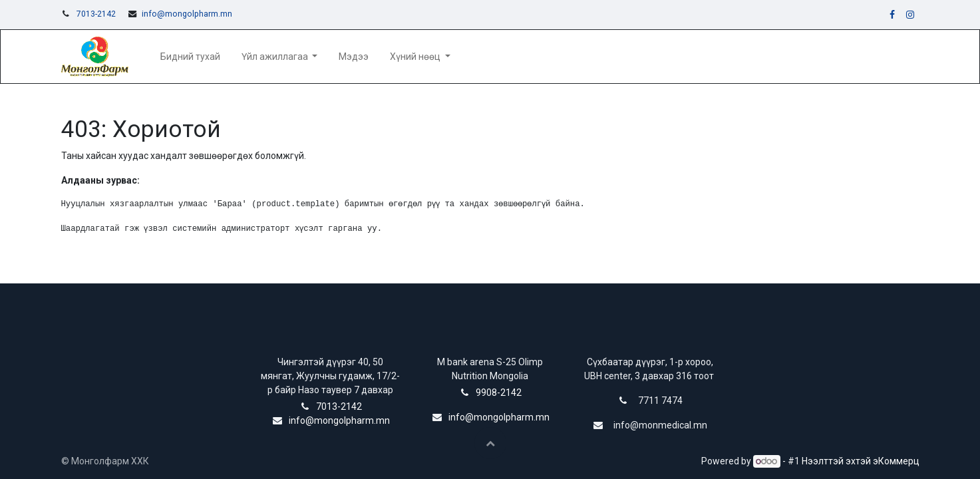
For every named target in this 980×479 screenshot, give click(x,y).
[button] (490, 443)
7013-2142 (96, 14)
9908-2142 (499, 393)
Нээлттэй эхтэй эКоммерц (861, 461)
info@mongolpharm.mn (187, 14)
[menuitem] (190, 57)
